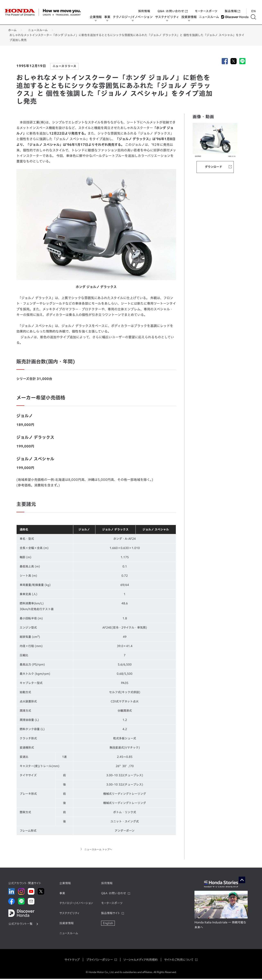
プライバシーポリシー (99, 961)
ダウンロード (213, 167)
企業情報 (97, 17)
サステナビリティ (168, 17)
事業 (109, 17)
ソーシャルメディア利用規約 (141, 961)
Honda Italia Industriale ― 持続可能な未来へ (220, 926)
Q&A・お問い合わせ (173, 7)
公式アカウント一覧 (20, 925)
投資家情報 (190, 17)
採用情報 (144, 7)
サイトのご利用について (179, 961)
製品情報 (232, 7)
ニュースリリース (64, 66)
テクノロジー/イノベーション (134, 17)
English (108, 924)
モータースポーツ (206, 7)
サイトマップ (72, 961)
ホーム (12, 30)
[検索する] (255, 17)
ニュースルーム (210, 17)
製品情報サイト (111, 914)
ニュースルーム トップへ (98, 850)
